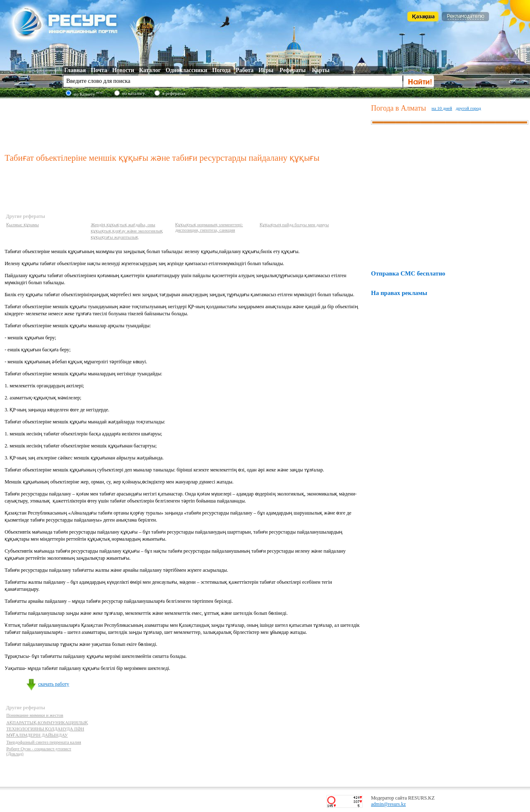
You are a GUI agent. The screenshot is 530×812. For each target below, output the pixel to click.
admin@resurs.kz (388, 804)
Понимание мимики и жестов (35, 715)
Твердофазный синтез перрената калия (44, 742)
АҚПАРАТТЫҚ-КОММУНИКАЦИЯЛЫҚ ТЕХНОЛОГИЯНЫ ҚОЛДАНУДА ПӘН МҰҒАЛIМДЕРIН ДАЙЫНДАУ (47, 729)
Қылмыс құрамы (23, 225)
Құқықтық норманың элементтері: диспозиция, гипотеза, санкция (209, 227)
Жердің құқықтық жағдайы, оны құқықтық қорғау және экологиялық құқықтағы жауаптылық (127, 231)
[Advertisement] (186, 124)
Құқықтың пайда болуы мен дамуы (294, 225)
